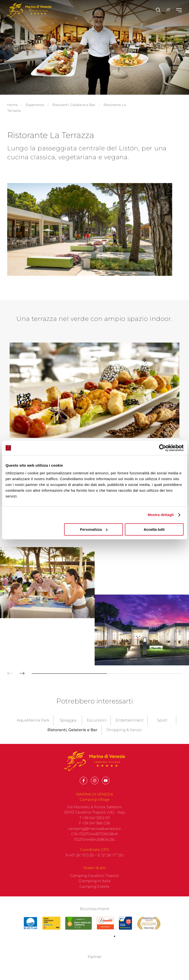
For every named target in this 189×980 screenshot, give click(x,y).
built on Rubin (109, 973)
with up (75, 973)
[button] (6, 321)
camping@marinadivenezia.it (94, 662)
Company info (140, 955)
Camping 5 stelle (94, 720)
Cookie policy (168, 955)
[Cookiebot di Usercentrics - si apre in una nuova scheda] (162, 448)
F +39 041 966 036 (94, 657)
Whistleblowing (80, 960)
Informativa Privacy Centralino (123, 960)
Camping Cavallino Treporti (95, 709)
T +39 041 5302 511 (95, 651)
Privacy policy (112, 955)
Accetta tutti (154, 529)
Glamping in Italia (94, 715)
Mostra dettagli (161, 515)
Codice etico (52, 960)
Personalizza (94, 529)
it (168, 10)
